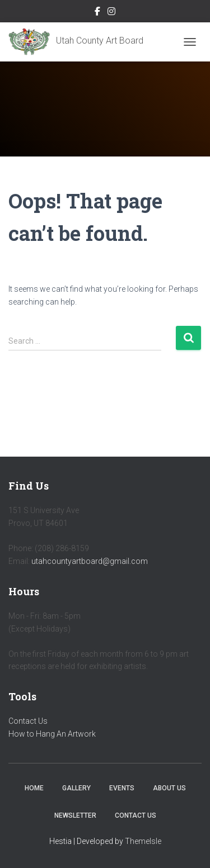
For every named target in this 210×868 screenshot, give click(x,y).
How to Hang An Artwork (52, 734)
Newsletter (75, 815)
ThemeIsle (143, 841)
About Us (169, 788)
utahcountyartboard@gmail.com (90, 561)
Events (122, 788)
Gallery (76, 788)
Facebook (97, 13)
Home (34, 788)
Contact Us (28, 721)
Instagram (111, 13)
